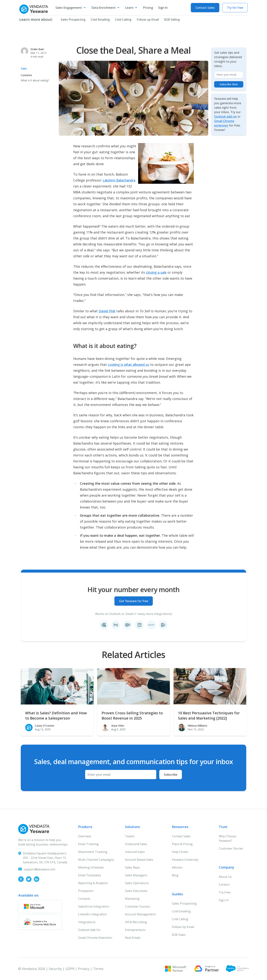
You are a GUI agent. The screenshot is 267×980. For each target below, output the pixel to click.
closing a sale (156, 272)
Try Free (225, 892)
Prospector (86, 891)
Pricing (148, 8)
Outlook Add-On (89, 930)
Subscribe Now (229, 84)
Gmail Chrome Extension (95, 938)
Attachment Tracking (93, 852)
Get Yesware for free (134, 601)
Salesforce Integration (94, 906)
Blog (175, 875)
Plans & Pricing (182, 844)
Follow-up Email (146, 20)
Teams (130, 836)
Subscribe (171, 775)
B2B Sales (179, 935)
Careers (224, 885)
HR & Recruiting (136, 922)
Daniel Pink (107, 311)
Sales (24, 68)
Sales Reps (132, 867)
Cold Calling (121, 20)
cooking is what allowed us (128, 365)
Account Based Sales (139, 860)
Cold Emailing (98, 20)
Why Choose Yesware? (228, 838)
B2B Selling (170, 20)
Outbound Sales (136, 844)
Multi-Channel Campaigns (96, 860)
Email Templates (90, 875)
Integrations (87, 922)
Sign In (163, 8)
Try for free (235, 8)
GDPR (70, 969)
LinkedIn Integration (92, 914)
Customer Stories (231, 848)
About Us (225, 877)
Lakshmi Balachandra (119, 180)
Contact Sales (205, 8)
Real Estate (133, 938)
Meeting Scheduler (91, 867)
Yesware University (185, 860)
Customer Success (138, 906)
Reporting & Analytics (93, 883)
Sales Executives (136, 891)
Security (55, 969)
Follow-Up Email (183, 927)
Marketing (132, 899)
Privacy (84, 969)
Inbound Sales (135, 852)
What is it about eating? (35, 80)
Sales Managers (136, 875)
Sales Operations (137, 883)
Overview (84, 836)
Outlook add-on (225, 116)
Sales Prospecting (71, 20)
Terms (98, 969)
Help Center (180, 852)
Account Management (140, 914)
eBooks (177, 867)
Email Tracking (88, 844)
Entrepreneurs (135, 930)
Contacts (84, 899)
